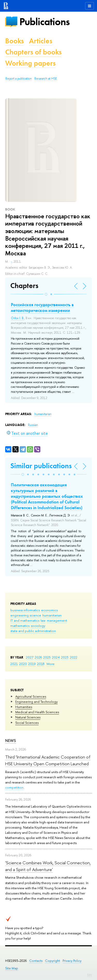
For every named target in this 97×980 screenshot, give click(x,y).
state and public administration (33, 631)
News (11, 741)
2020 (23, 664)
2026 (38, 657)
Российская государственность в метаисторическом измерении (42, 307)
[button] (46, 294)
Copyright (53, 961)
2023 (65, 657)
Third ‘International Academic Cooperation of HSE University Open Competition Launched (48, 760)
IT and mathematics (25, 620)
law (43, 620)
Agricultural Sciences (31, 696)
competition (14, 787)
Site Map (12, 968)
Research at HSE (46, 79)
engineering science (26, 615)
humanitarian (52, 615)
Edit (89, 975)
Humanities (24, 707)
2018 (41, 664)
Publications (44, 22)
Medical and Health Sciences (37, 712)
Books (14, 41)
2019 (32, 664)
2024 (56, 657)
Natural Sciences (28, 717)
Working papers (30, 63)
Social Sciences (27, 723)
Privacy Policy (72, 961)
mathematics (20, 626)
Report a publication (19, 79)
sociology (38, 626)
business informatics (25, 610)
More (51, 664)
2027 (30, 657)
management (57, 620)
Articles (41, 41)
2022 (74, 657)
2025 (47, 657)
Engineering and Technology (36, 702)
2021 (14, 664)
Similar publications (41, 466)
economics (49, 610)
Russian (33, 425)
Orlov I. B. (17, 318)
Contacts (36, 961)
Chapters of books (33, 52)
